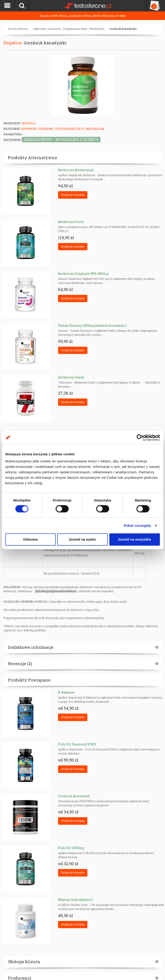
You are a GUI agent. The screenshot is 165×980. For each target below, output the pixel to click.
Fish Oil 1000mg (71, 848)
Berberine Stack (71, 377)
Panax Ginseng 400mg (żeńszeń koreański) (92, 325)
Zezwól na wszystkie (135, 539)
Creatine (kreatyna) (74, 796)
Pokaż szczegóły (137, 525)
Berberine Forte (71, 222)
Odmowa (30, 539)
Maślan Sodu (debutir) (76, 900)
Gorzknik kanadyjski (123, 29)
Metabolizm (97, 29)
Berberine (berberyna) (76, 170)
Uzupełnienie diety (75, 29)
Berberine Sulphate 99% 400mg (83, 274)
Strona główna (18, 29)
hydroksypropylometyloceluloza (56, 591)
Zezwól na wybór (83, 539)
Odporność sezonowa (47, 29)
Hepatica (13, 43)
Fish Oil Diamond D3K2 (77, 744)
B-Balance (66, 692)
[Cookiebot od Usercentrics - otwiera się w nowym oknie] (140, 438)
